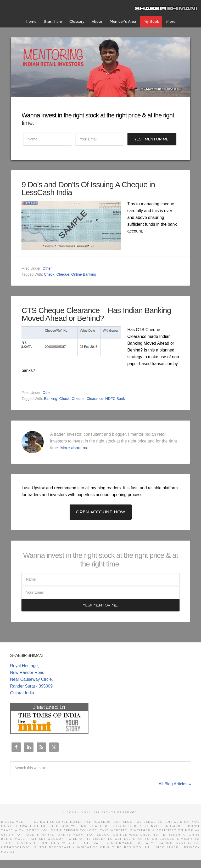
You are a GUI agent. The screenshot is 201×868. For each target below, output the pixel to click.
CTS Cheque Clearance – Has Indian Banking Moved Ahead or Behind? (96, 314)
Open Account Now (101, 512)
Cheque (63, 274)
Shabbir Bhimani (167, 8)
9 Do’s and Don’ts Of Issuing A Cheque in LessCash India (88, 188)
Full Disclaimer (162, 847)
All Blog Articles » (175, 784)
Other (47, 268)
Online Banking (84, 274)
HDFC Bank (115, 399)
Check (49, 274)
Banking (51, 399)
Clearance (95, 399)
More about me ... (77, 448)
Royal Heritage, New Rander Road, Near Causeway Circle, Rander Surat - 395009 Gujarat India (31, 679)
